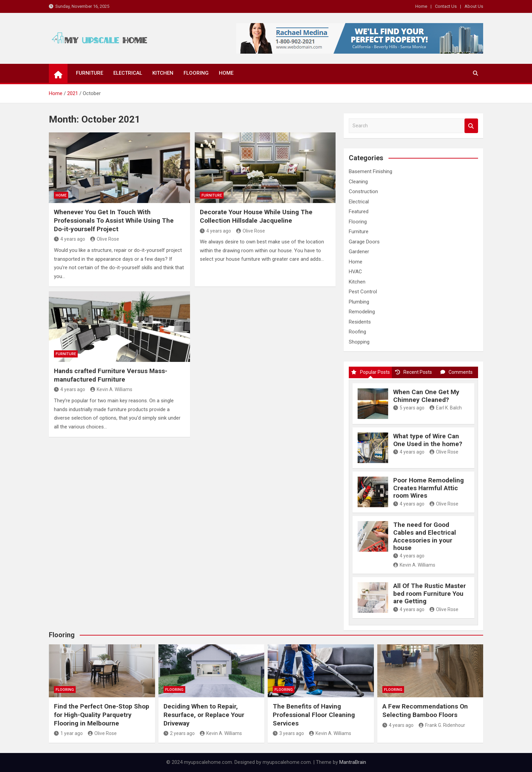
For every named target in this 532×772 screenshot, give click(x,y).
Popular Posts (370, 372)
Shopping (359, 342)
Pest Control (363, 292)
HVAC (355, 272)
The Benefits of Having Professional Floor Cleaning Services (314, 715)
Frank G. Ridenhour (442, 725)
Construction (363, 191)
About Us (474, 6)
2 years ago (179, 733)
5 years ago (409, 408)
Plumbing (359, 302)
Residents (360, 322)
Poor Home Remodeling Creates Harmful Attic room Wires (429, 488)
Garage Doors (364, 242)
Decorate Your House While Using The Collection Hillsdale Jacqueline (256, 216)
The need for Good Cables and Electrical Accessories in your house (425, 536)
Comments (457, 372)
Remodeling (362, 312)
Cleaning (358, 182)
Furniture (90, 73)
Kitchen (163, 73)
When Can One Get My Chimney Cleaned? (426, 396)
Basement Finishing (370, 171)
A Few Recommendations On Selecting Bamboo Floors (425, 711)
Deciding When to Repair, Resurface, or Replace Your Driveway (204, 715)
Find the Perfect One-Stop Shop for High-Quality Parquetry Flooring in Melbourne (102, 715)
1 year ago (68, 733)
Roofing (357, 332)
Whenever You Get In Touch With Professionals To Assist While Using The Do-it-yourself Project (114, 220)
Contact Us (446, 6)
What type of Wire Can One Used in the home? (428, 440)
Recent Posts (414, 372)
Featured (359, 212)
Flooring (196, 73)
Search (471, 126)
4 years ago (70, 239)
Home (421, 6)
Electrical (128, 73)
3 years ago (288, 733)
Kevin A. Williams (111, 389)
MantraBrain (353, 762)
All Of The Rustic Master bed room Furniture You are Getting (430, 594)
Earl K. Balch (446, 408)
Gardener (359, 252)
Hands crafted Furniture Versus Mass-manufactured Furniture (111, 375)
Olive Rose (105, 239)
